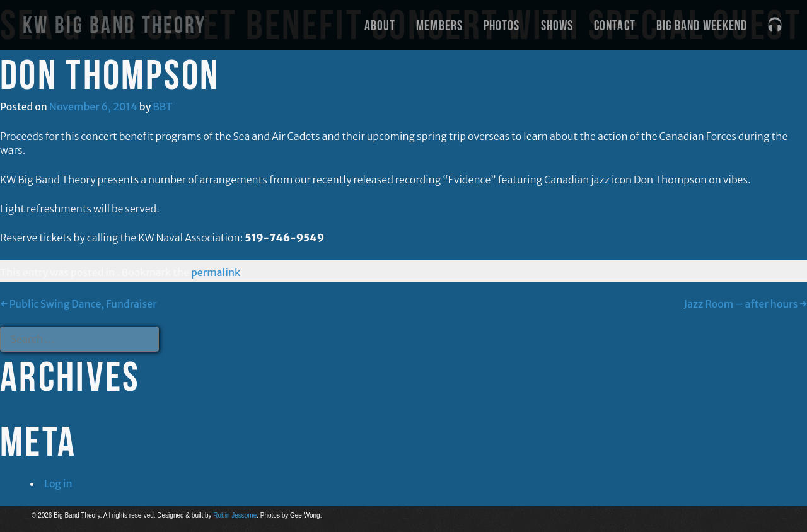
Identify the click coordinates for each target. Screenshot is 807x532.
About (380, 25)
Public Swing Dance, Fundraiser (78, 304)
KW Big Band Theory (114, 25)
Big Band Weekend (702, 25)
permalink (216, 272)
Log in (58, 483)
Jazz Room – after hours (745, 304)
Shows (557, 25)
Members (439, 25)
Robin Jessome (235, 515)
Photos (502, 25)
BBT (162, 107)
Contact (615, 25)
